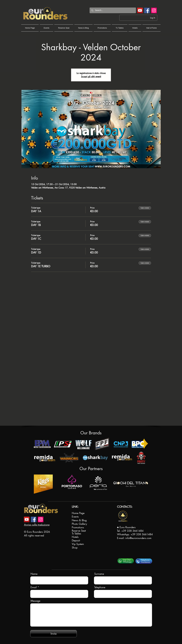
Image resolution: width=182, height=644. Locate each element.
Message (35, 601)
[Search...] (112, 10)
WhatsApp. (124, 534)
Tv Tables (76, 533)
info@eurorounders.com (138, 538)
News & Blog (79, 520)
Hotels (75, 537)
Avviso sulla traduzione (37, 525)
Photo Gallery (79, 524)
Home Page (78, 513)
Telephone (100, 587)
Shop (75, 547)
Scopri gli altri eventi (91, 77)
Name (34, 574)
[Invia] (54, 634)
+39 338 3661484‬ (132, 531)
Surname (99, 574)
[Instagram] (154, 10)
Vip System (78, 544)
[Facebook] (147, 10)
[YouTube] (140, 10)
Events (75, 517)
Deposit (76, 540)
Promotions (78, 527)
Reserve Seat (79, 531)
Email (34, 587)
